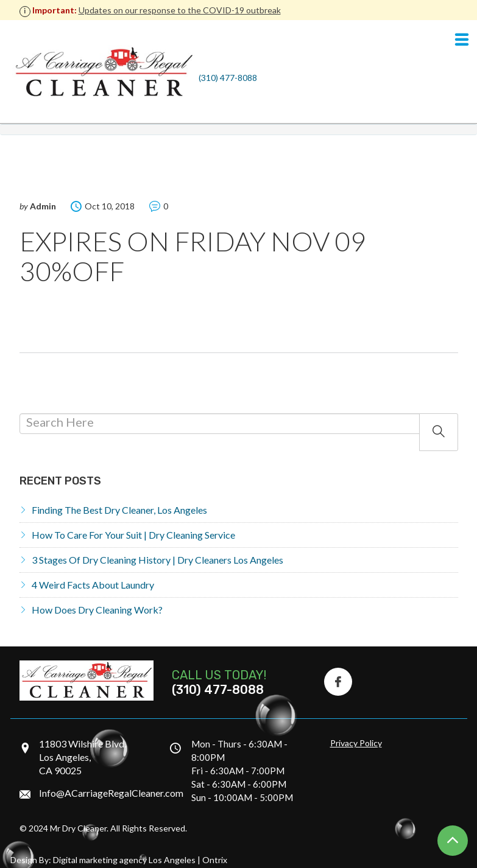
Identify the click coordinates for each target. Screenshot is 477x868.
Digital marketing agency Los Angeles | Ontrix (140, 860)
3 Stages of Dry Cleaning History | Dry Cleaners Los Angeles (157, 560)
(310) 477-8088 (228, 78)
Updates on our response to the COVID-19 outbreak (180, 10)
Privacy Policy (356, 743)
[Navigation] (462, 40)
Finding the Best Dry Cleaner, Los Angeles (119, 510)
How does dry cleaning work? (97, 610)
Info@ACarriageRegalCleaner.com (111, 793)
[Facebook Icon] (338, 682)
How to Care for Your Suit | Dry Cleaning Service (133, 535)
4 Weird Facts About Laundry (93, 585)
